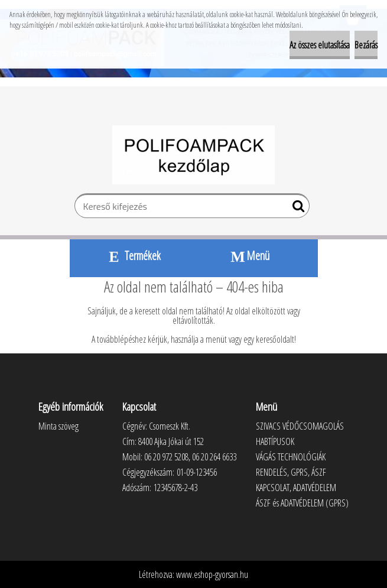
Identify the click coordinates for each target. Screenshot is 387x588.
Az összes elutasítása (320, 45)
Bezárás (366, 45)
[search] (296, 209)
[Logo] (193, 155)
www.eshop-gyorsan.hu (212, 574)
